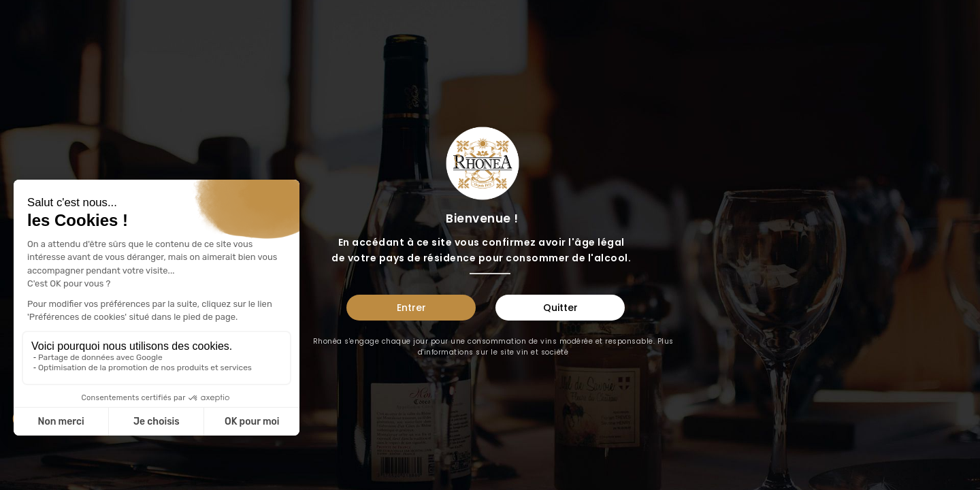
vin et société (542, 352)
